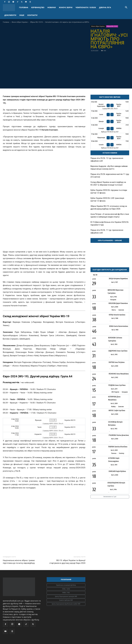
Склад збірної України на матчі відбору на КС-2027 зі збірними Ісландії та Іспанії (108, 184)
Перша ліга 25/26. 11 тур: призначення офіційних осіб (107, 231)
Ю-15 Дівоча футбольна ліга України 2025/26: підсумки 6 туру (110, 223)
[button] (126, 8)
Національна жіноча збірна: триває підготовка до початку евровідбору (19, 562)
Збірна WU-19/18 (36, 22)
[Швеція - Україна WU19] (110, 120)
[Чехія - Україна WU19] (44, 428)
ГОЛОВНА (24, 7)
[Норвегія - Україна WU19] (44, 435)
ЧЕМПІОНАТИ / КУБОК (86, 7)
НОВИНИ (52, 7)
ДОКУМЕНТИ (10, 15)
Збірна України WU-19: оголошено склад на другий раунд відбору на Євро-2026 (109, 207)
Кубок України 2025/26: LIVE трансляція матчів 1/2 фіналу (107, 199)
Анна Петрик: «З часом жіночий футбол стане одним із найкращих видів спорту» (110, 215)
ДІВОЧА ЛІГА (105, 7)
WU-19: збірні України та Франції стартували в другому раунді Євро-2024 (67, 562)
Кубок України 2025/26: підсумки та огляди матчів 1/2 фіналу (109, 191)
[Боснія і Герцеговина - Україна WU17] (110, 105)
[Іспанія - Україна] (110, 145)
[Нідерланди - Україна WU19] (110, 136)
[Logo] (10, 8)
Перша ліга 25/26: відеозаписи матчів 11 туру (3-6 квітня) (110, 176)
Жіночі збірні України (20, 22)
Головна (6, 22)
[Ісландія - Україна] (110, 128)
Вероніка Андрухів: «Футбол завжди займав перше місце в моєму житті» (109, 168)
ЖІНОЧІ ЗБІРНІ (66, 7)
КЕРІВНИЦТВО (38, 7)
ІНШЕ (22, 15)
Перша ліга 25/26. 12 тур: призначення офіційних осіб (107, 160)
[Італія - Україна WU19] (110, 113)
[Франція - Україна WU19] (44, 421)
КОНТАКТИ (32, 15)
